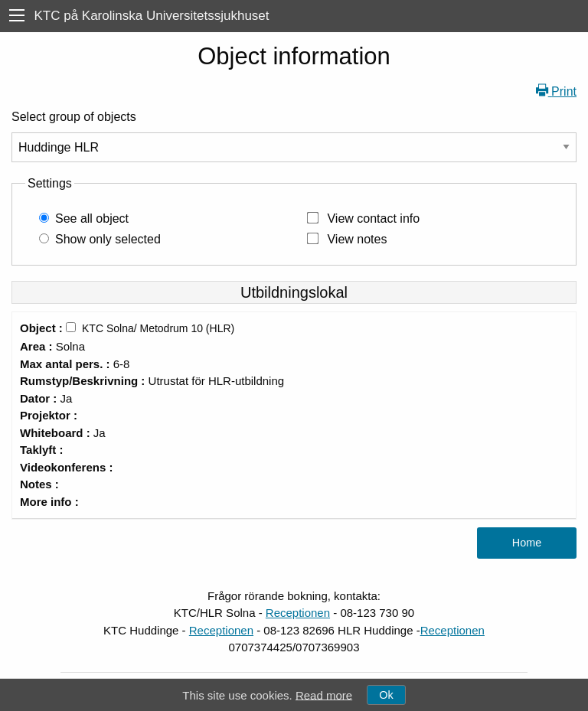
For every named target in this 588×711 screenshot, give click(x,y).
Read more (324, 695)
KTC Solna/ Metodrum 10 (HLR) (158, 328)
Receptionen (298, 613)
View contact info (373, 219)
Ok (386, 695)
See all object (92, 219)
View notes (357, 239)
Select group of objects (74, 117)
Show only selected (108, 239)
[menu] (17, 16)
